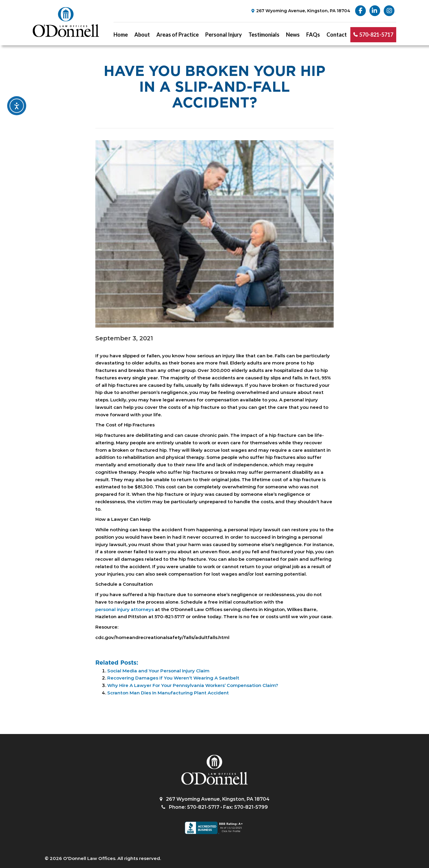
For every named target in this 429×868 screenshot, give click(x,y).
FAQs (313, 35)
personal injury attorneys (125, 609)
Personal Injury (224, 35)
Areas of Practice (178, 35)
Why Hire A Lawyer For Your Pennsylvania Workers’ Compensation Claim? (193, 685)
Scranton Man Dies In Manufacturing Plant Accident (168, 693)
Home (121, 35)
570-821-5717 (376, 35)
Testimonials (264, 35)
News (293, 35)
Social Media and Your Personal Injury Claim (158, 671)
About (142, 35)
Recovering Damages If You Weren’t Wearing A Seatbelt (173, 678)
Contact (337, 35)
